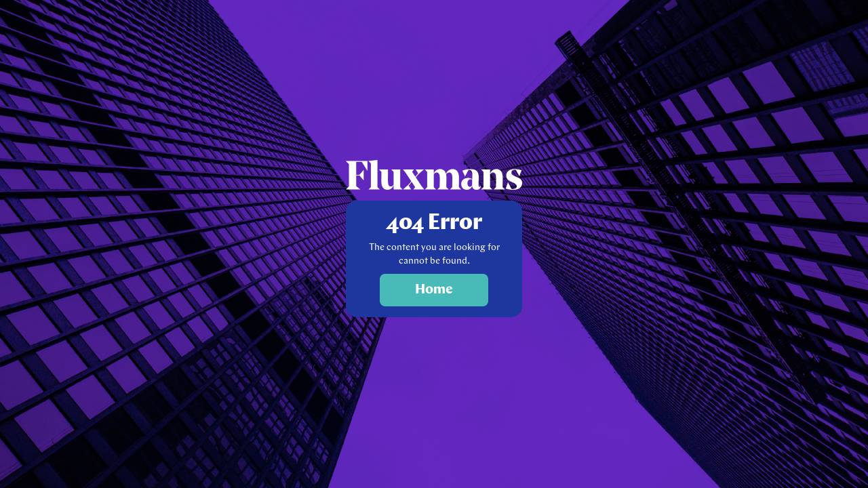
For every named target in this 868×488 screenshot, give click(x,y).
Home (434, 290)
